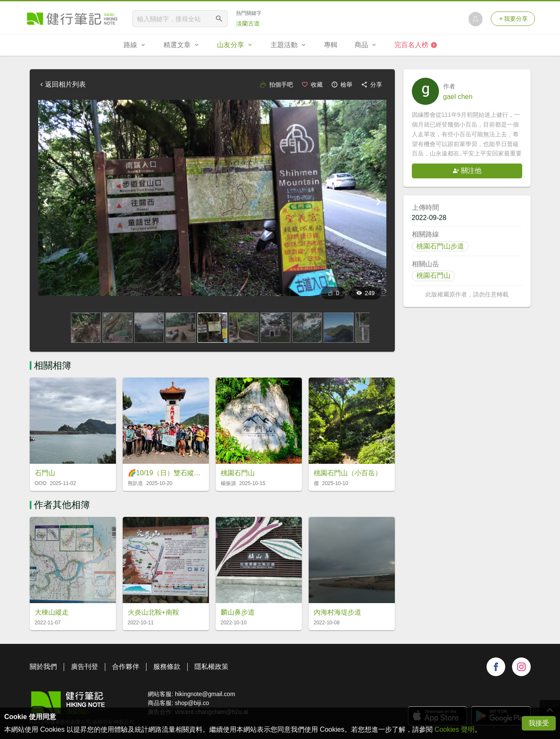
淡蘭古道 (248, 23)
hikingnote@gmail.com (205, 694)
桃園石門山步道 (440, 246)
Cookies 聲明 (454, 729)
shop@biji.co (192, 703)
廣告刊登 (84, 667)
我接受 (539, 723)
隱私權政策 (211, 667)
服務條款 (167, 667)
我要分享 (513, 19)
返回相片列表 (62, 84)
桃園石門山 (433, 275)
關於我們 (43, 667)
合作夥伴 (126, 667)
